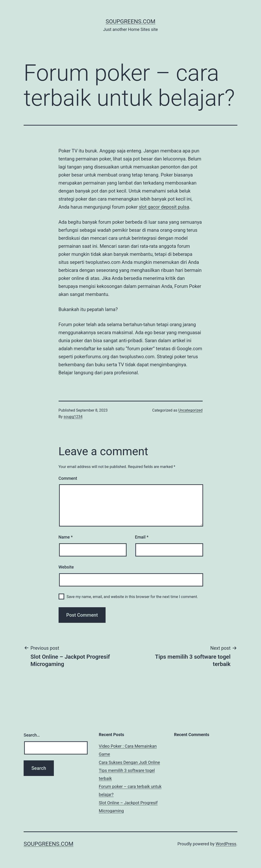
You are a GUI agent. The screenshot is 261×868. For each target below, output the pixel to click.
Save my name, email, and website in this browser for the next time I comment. (132, 597)
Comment (68, 478)
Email (142, 537)
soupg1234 (73, 417)
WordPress (226, 844)
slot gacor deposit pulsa (164, 207)
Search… (32, 735)
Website (66, 567)
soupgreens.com (130, 21)
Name (66, 537)
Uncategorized (190, 410)
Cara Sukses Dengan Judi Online (129, 762)
